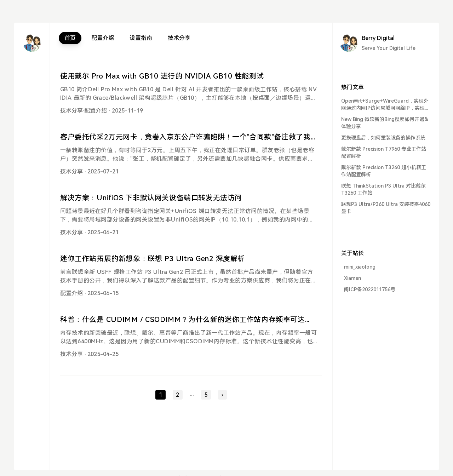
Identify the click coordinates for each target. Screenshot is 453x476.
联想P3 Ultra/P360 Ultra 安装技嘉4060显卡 (386, 208)
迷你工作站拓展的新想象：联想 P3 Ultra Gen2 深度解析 (153, 259)
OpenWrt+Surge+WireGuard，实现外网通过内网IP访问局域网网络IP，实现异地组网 (385, 105)
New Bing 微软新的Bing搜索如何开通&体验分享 (385, 123)
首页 (70, 38)
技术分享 (179, 38)
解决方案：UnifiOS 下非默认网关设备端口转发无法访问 (151, 198)
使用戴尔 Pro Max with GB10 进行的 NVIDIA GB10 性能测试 (162, 76)
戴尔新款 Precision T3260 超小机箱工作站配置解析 (384, 171)
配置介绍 (103, 38)
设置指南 (141, 38)
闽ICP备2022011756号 (370, 289)
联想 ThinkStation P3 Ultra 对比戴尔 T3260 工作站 (383, 189)
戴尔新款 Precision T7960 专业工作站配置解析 (384, 153)
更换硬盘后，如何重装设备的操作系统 (383, 138)
